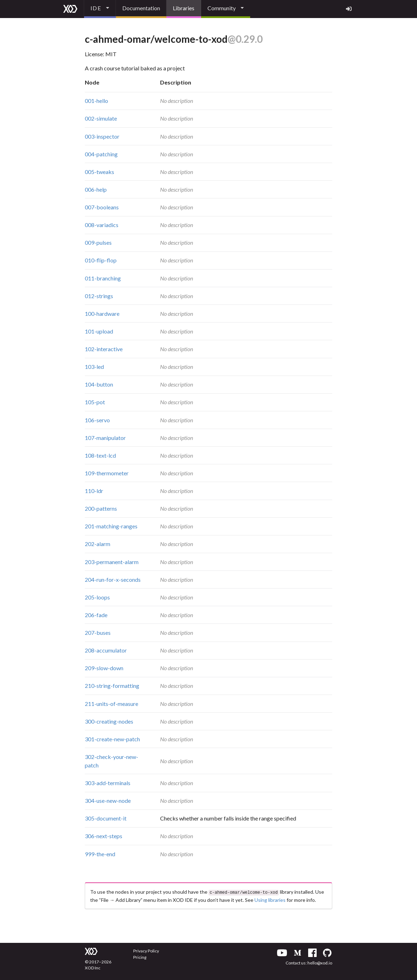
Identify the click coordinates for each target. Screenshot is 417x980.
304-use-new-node (108, 801)
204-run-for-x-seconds (113, 579)
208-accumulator (106, 650)
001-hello (96, 101)
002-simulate (101, 118)
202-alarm (98, 544)
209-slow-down (104, 668)
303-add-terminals (108, 783)
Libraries (184, 8)
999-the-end (100, 854)
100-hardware (102, 314)
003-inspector (102, 136)
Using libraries (270, 899)
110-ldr (94, 491)
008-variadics (102, 225)
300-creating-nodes (109, 721)
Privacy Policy (146, 950)
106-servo (97, 420)
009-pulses (98, 242)
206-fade (96, 615)
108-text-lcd (100, 455)
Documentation (141, 8)
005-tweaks (99, 172)
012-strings (99, 296)
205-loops (97, 597)
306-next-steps (104, 836)
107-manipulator (105, 438)
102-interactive (104, 349)
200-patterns (101, 508)
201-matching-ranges (111, 526)
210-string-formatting (112, 686)
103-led (94, 367)
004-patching (101, 154)
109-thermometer (107, 473)
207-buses (98, 633)
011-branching (103, 278)
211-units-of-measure (111, 704)
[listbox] (100, 9)
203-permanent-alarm (112, 562)
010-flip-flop (101, 260)
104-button (99, 384)
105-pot (95, 402)
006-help (96, 189)
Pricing (140, 956)
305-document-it (106, 818)
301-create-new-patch (112, 739)
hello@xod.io (320, 962)
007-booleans (102, 207)
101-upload (99, 331)
